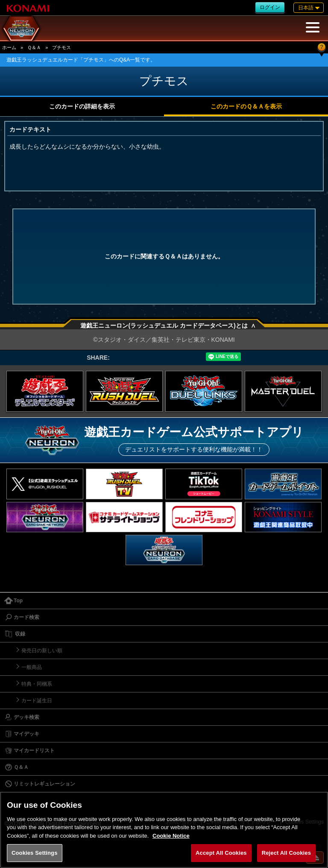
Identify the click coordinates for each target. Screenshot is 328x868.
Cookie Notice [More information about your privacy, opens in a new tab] (171, 836)
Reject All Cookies (286, 853)
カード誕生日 (37, 701)
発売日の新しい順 (42, 651)
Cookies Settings (35, 853)
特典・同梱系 (37, 684)
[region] (164, 830)
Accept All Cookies (221, 853)
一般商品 (32, 667)
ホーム (9, 47)
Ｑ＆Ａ (34, 47)
